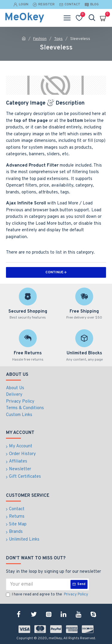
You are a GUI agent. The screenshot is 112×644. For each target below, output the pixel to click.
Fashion (40, 39)
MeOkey (24, 18)
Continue (54, 272)
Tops (58, 39)
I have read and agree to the (47, 595)
